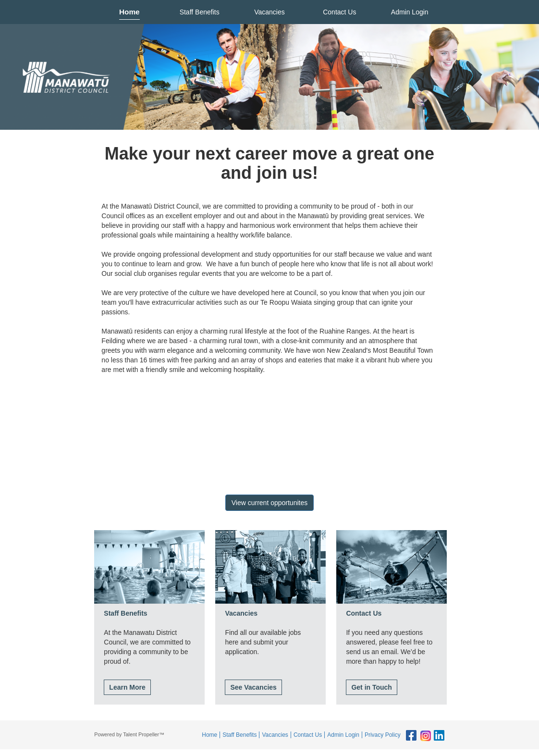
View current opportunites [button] (270, 503)
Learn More (127, 687)
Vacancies (269, 12)
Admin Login (410, 12)
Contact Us (339, 12)
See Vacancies (253, 687)
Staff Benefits (200, 12)
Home (129, 12)
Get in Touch (372, 687)
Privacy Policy (383, 735)
